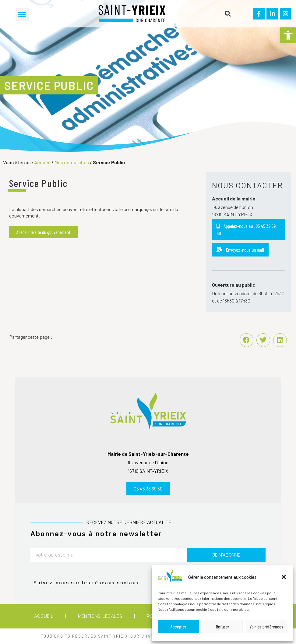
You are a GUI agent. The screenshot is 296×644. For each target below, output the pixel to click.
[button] (288, 35)
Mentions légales (100, 616)
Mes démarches (72, 162)
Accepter (178, 627)
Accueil (42, 162)
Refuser (222, 627)
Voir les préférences (266, 627)
